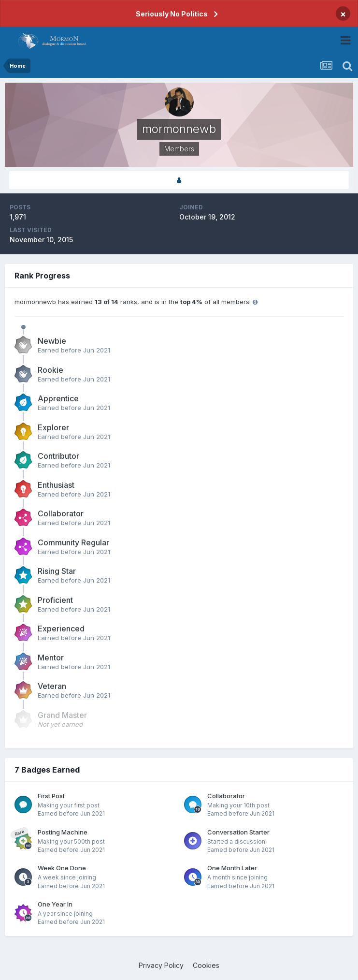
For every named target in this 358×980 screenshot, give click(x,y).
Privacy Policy (161, 965)
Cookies (206, 965)
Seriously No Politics (172, 14)
